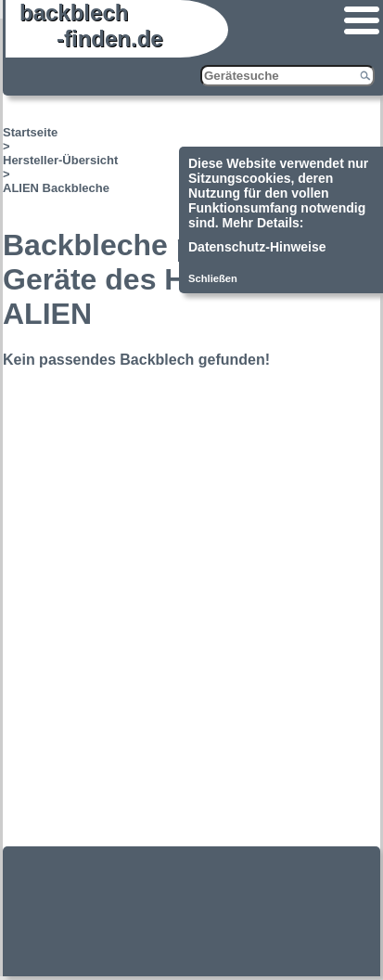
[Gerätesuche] (287, 76)
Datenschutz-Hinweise (257, 247)
